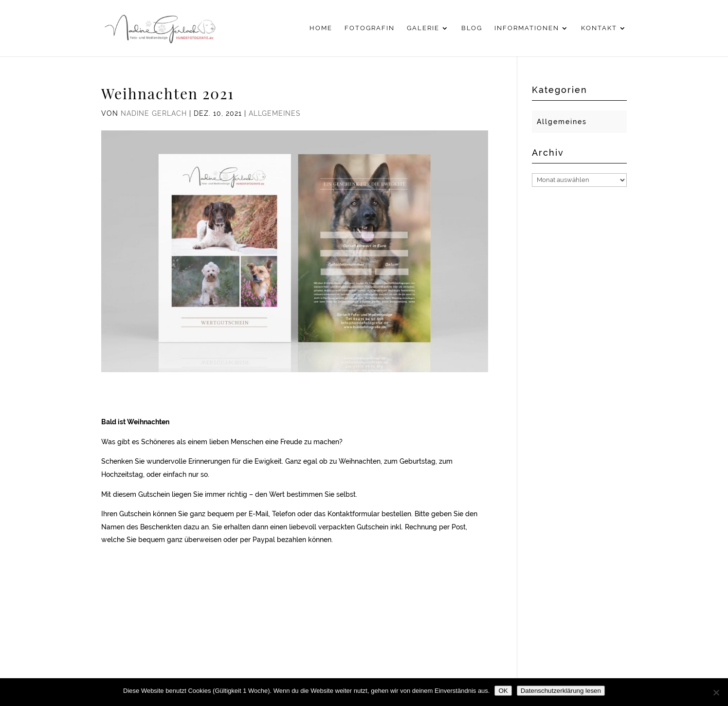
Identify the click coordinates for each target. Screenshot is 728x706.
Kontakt (599, 28)
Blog (472, 28)
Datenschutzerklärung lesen (561, 691)
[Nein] (716, 692)
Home (321, 28)
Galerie (423, 28)
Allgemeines (275, 113)
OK (503, 691)
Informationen (527, 28)
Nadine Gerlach (154, 113)
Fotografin (370, 28)
